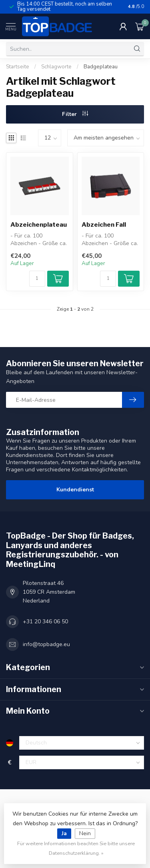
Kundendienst (75, 490)
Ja (64, 833)
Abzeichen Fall (104, 225)
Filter (75, 114)
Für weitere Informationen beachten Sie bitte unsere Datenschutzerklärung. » (76, 848)
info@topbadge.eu (46, 644)
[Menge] (37, 279)
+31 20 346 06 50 (45, 622)
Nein (85, 833)
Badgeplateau (101, 67)
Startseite (18, 67)
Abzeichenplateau (39, 225)
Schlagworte (56, 67)
